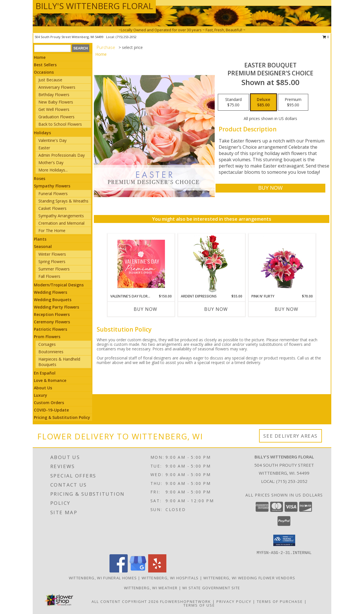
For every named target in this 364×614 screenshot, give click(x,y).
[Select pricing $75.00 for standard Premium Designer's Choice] (233, 102)
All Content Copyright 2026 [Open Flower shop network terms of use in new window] (125, 601)
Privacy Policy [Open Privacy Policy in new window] (234, 601)
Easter (44, 148)
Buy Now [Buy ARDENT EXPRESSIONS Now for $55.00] (216, 309)
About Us (43, 388)
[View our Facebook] (119, 571)
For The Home (52, 230)
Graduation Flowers (56, 117)
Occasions (44, 72)
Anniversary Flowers (57, 87)
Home (40, 57)
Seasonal (43, 246)
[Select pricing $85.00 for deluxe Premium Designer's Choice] (263, 102)
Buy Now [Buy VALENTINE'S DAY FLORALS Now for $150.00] (145, 309)
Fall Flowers (49, 276)
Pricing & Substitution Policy (62, 417)
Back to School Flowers (60, 124)
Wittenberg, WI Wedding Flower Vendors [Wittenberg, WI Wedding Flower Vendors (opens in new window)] (249, 578)
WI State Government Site (211, 588)
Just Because (50, 80)
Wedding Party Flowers (56, 307)
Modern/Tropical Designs (59, 285)
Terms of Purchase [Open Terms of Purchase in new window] (280, 601)
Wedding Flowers (50, 292)
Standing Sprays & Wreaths (63, 201)
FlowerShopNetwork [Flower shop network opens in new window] (186, 601)
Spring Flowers (52, 261)
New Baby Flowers (56, 102)
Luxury (41, 395)
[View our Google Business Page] (138, 571)
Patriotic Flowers (50, 329)
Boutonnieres (51, 352)
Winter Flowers (52, 254)
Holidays (42, 133)
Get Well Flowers (54, 109)
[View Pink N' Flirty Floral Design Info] (282, 264)
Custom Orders (49, 403)
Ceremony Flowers (52, 322)
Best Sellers (45, 65)
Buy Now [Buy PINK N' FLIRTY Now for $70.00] (287, 309)
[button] (284, 540)
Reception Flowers (52, 314)
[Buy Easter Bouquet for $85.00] (270, 188)
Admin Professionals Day (62, 155)
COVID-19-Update (51, 410)
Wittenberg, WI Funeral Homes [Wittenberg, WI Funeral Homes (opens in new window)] (103, 578)
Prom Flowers (47, 337)
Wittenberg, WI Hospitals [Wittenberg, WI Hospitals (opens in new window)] (170, 578)
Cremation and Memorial (61, 223)
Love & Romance (50, 380)
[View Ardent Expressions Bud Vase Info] (212, 264)
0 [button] (326, 37)
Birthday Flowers (54, 95)
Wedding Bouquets (53, 300)
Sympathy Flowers (52, 186)
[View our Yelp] (157, 571)
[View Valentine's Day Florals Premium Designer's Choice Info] (141, 264)
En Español (45, 373)
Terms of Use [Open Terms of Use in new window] (199, 605)
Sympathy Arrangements (61, 216)
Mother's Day (51, 163)
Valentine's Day (52, 140)
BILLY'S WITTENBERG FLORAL (94, 6)
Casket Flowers (52, 208)
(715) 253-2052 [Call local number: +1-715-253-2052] (126, 37)
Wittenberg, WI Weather (151, 588)
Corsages (47, 344)
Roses (40, 178)
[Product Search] (52, 48)
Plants (40, 239)
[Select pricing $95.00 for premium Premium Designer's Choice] (293, 102)
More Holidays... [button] (53, 170)
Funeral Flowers (53, 194)
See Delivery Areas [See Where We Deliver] (290, 436)
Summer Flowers (54, 269)
